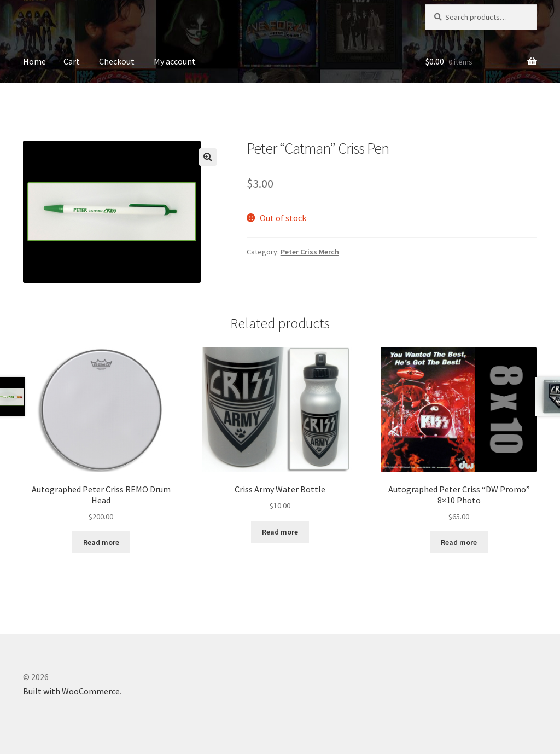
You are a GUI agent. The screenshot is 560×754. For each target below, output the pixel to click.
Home (34, 61)
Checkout (117, 61)
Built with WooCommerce (71, 691)
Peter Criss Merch (310, 252)
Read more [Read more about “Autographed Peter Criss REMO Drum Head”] (101, 542)
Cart (72, 61)
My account (175, 61)
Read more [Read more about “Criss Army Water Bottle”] (280, 532)
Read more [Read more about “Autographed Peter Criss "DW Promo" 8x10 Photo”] (459, 542)
